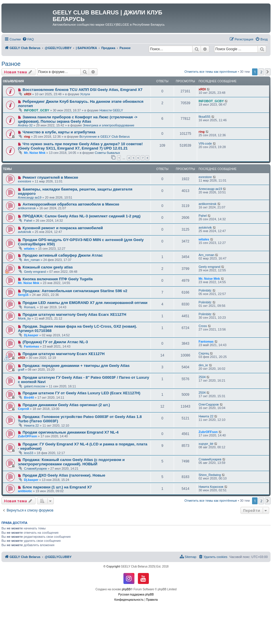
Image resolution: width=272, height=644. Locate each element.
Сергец (204, 353)
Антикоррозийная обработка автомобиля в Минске (71, 204)
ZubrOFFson (27, 436)
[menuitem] (28, 39)
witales (29, 249)
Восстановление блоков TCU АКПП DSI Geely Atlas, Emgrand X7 (83, 90)
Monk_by (24, 318)
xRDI (28, 94)
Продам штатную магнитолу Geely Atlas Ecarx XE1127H (74, 314)
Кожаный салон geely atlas (48, 267)
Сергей (23, 409)
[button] (268, 72)
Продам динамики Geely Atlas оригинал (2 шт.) (66, 405)
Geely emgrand (35, 272)
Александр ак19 (30, 197)
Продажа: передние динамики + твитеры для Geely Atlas (76, 366)
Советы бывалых (107, 153)
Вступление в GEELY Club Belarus (105, 137)
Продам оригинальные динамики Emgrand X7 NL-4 (71, 432)
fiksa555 (205, 117)
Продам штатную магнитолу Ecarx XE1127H (64, 354)
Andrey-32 (25, 125)
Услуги (85, 94)
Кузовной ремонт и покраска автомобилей (63, 228)
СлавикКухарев (35, 468)
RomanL (30, 307)
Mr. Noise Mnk (35, 153)
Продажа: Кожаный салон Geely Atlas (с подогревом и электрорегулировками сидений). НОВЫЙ (71, 462)
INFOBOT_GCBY (37, 110)
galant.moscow (35, 386)
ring (27, 137)
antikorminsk (27, 208)
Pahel (28, 221)
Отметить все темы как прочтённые (211, 72)
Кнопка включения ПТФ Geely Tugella (58, 279)
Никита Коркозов (211, 487)
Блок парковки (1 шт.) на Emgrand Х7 (57, 487)
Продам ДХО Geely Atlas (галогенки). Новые (64, 475)
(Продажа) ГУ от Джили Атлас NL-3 (55, 342)
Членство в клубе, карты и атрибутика (59, 132)
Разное (11, 64)
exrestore (25, 181)
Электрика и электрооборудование (108, 125)
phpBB (126, 589)
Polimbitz (205, 290)
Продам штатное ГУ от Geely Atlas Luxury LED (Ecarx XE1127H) (82, 393)
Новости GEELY (111, 110)
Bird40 (29, 397)
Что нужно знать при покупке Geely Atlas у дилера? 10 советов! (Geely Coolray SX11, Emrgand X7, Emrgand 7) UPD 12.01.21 (80, 146)
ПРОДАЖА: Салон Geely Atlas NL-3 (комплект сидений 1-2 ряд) (82, 216)
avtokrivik (25, 232)
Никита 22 (31, 425)
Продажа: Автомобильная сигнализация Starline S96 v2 (75, 291)
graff (21, 369)
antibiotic (25, 491)
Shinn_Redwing (210, 475)
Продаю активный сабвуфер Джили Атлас (63, 255)
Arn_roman (32, 260)
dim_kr (203, 365)
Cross (203, 326)
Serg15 (23, 295)
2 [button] (261, 72)
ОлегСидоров (209, 404)
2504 (202, 377)
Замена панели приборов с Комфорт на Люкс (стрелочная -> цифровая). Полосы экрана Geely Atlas (78, 119)
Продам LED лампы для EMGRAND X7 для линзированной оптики (85, 303)
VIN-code (205, 143)
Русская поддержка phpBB (136, 594)
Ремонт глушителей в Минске (50, 177)
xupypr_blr (206, 444)
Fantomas (32, 346)
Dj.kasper (31, 335)
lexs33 (29, 453)
